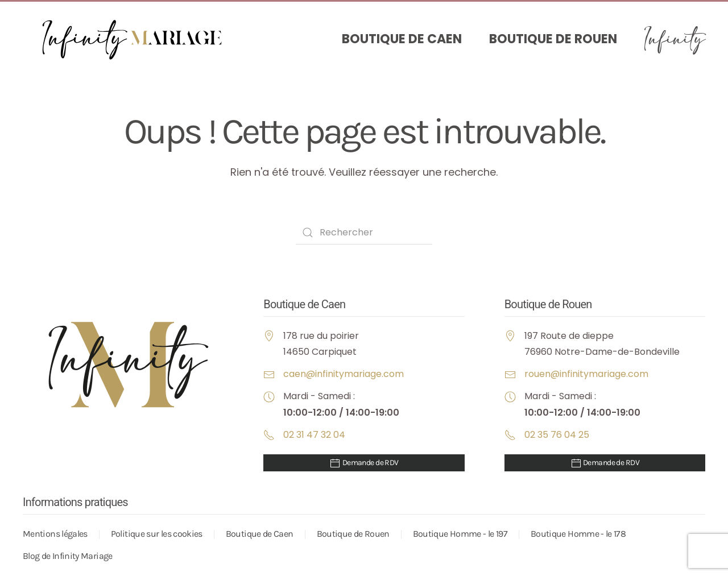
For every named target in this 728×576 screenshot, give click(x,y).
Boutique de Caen (402, 39)
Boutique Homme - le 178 (578, 534)
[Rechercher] (364, 233)
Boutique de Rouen (553, 39)
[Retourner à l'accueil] (136, 40)
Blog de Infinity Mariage (68, 556)
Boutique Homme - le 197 (460, 534)
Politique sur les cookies (157, 534)
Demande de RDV (364, 463)
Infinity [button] (675, 39)
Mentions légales (55, 534)
